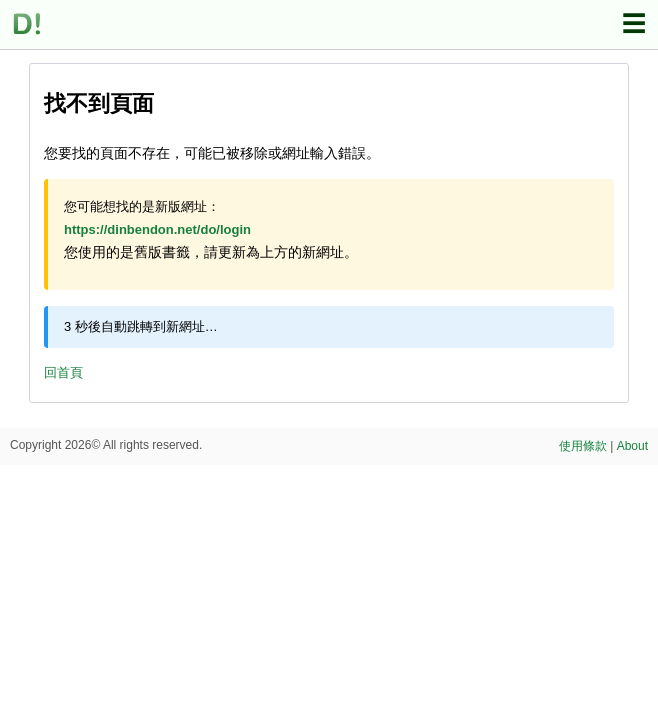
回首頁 (63, 372)
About (632, 446)
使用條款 (583, 446)
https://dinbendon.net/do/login (157, 229)
